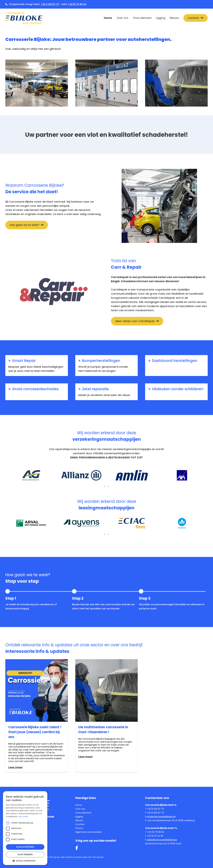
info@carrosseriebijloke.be (161, 817)
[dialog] (25, 828)
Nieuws (174, 18)
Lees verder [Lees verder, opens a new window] (23, 817)
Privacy (79, 828)
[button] (102, 493)
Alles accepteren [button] (25, 847)
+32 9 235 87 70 (50, 4)
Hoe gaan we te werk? (25, 225)
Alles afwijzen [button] (25, 854)
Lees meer (16, 767)
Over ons (122, 18)
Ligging (161, 18)
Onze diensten (142, 18)
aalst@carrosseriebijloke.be (162, 840)
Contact (193, 18)
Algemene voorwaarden (89, 832)
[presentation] (105, 486)
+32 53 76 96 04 (77, 4)
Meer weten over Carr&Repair (135, 321)
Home (108, 18)
